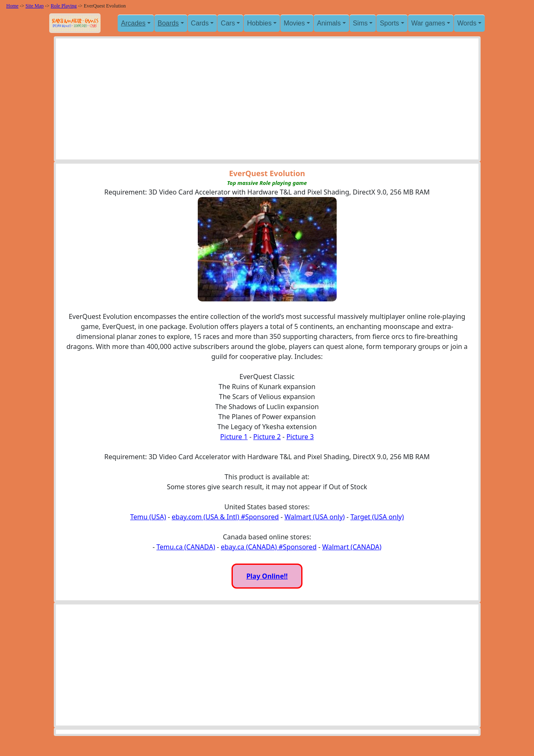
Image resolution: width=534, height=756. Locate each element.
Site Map (35, 6)
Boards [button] (168, 23)
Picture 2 (267, 437)
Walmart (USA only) (315, 517)
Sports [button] (389, 23)
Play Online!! (267, 576)
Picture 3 (300, 437)
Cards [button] (200, 23)
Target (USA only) (377, 517)
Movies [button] (294, 23)
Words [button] (467, 23)
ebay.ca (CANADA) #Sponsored (269, 547)
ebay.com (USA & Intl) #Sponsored (225, 517)
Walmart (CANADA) (352, 547)
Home (12, 6)
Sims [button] (360, 23)
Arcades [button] (133, 23)
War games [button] (428, 23)
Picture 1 (234, 437)
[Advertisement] (267, 101)
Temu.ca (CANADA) (186, 547)
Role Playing (64, 6)
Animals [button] (329, 23)
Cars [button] (228, 23)
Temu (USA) (148, 517)
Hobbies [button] (259, 23)
